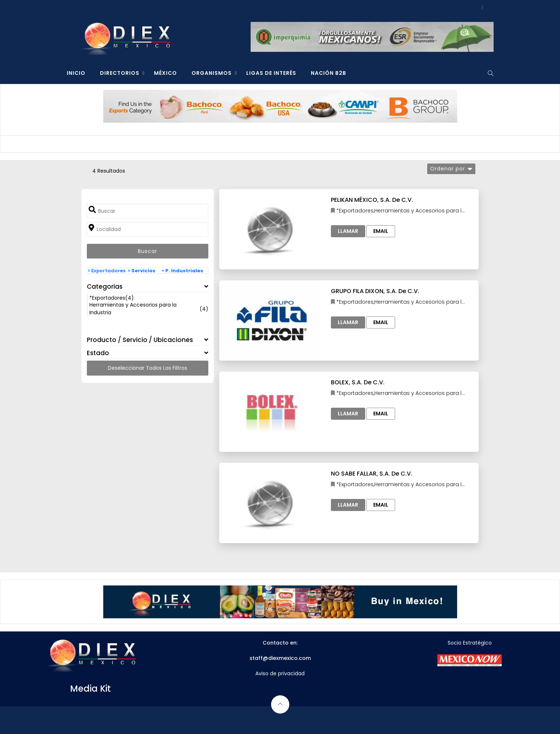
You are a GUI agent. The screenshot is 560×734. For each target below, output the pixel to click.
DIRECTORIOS (120, 73)
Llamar (348, 231)
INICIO (76, 73)
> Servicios (142, 271)
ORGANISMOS (212, 73)
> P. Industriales (182, 271)
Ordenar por (448, 169)
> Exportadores (107, 271)
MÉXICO (165, 73)
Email (381, 231)
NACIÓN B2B (329, 73)
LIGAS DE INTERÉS (271, 73)
